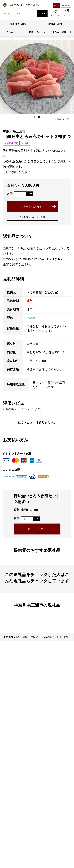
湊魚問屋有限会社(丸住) (42, 295)
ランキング (12, 32)
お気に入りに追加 (37, 219)
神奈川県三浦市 (14, 131)
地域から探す (56, 24)
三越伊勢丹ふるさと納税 (14, 641)
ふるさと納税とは (62, 32)
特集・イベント (37, 32)
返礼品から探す (19, 24)
